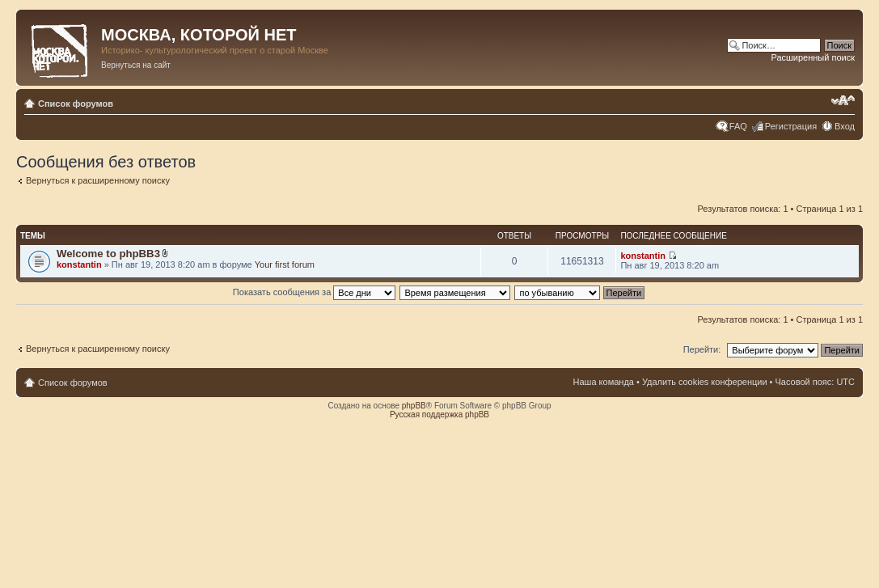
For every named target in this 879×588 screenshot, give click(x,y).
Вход (845, 126)
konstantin (79, 264)
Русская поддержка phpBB (439, 415)
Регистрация (791, 126)
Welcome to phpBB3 (108, 254)
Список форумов (76, 104)
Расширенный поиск (813, 57)
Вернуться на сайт (136, 65)
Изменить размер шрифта (843, 100)
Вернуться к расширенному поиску (98, 180)
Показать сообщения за (314, 292)
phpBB (414, 406)
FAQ (738, 126)
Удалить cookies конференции (705, 382)
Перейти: (702, 349)
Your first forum (285, 264)
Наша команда (604, 382)
